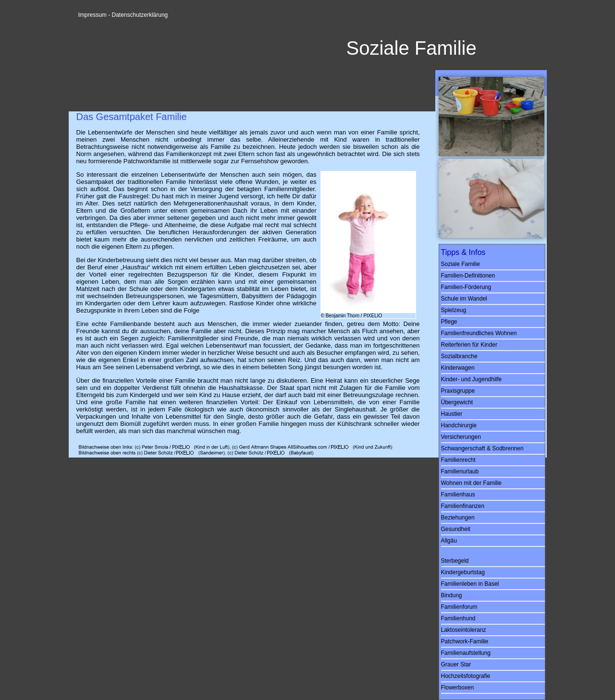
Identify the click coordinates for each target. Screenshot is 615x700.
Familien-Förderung (466, 287)
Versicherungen (461, 437)
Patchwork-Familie (465, 641)
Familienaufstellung (466, 653)
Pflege (449, 322)
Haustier (452, 414)
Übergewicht (457, 402)
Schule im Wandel (464, 299)
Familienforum (459, 607)
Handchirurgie (459, 425)
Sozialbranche (459, 356)
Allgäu (449, 541)
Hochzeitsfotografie (466, 676)
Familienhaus (458, 495)
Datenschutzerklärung (140, 15)
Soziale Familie (461, 264)
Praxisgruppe (458, 391)
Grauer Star (456, 664)
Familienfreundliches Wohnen (479, 333)
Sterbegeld (455, 561)
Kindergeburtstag (463, 572)
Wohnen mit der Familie (472, 483)
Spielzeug (454, 310)
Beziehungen (458, 518)
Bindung (452, 595)
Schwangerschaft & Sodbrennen (482, 448)
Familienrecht (458, 460)
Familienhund (458, 618)
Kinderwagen (458, 368)
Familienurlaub (460, 471)
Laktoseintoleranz (464, 630)
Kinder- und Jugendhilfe (472, 379)
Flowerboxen (458, 688)
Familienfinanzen (463, 506)
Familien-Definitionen (468, 276)
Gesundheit (456, 529)
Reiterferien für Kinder (469, 345)
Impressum (92, 15)
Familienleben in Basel (470, 584)
